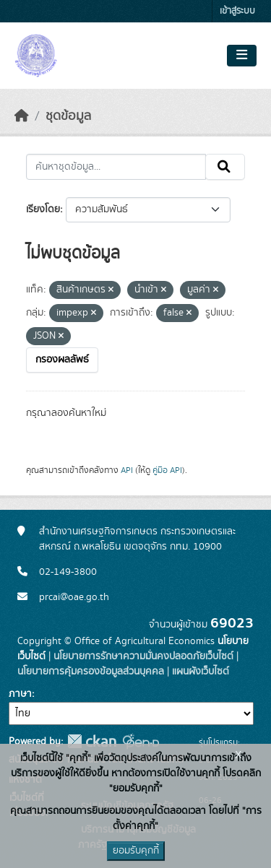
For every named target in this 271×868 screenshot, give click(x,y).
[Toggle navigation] (242, 56)
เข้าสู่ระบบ (237, 11)
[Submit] (225, 167)
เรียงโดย (43, 209)
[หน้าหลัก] (22, 116)
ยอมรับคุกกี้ (136, 851)
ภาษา (20, 694)
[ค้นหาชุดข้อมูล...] (116, 167)
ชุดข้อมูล (68, 116)
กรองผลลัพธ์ (62, 360)
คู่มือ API (167, 470)
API (127, 470)
